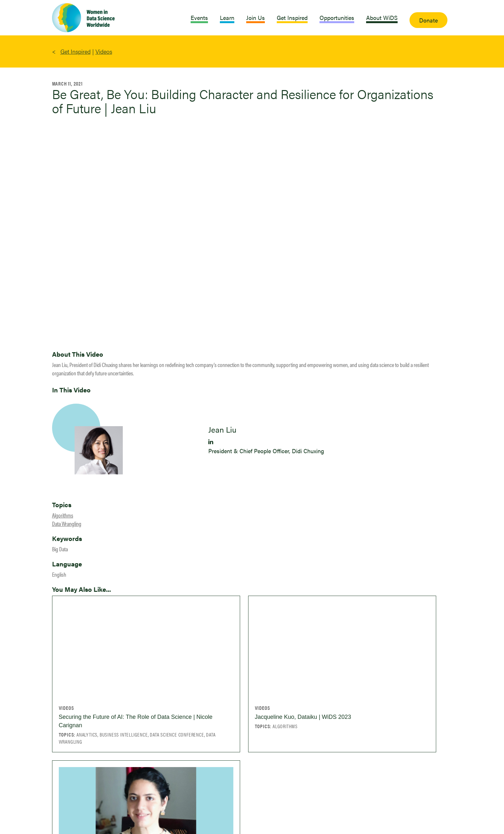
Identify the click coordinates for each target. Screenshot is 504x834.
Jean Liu (222, 429)
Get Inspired (76, 51)
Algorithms (63, 515)
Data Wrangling (67, 523)
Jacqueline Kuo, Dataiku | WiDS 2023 (303, 717)
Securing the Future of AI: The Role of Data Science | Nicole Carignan (136, 721)
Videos (104, 51)
